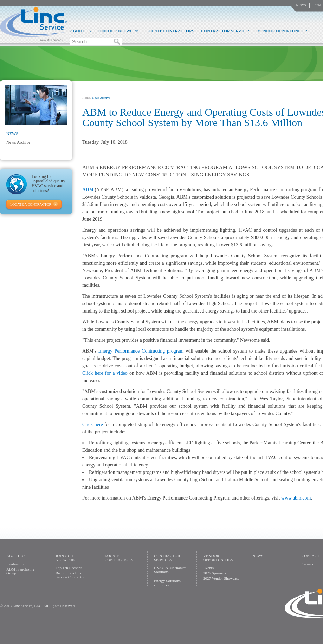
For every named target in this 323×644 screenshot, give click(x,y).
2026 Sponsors (215, 573)
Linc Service (33, 24)
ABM (88, 190)
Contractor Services (226, 31)
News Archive (18, 142)
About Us (80, 31)
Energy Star (163, 586)
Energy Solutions (167, 581)
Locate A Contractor (31, 204)
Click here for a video (105, 373)
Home (86, 98)
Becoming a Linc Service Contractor (70, 575)
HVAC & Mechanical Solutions (171, 570)
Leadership (15, 564)
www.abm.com (296, 498)
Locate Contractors (170, 31)
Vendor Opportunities (283, 31)
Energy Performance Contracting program (141, 351)
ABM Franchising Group (20, 571)
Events (208, 568)
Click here (93, 424)
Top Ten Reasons (69, 568)
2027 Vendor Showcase (221, 578)
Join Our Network (118, 31)
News (301, 5)
